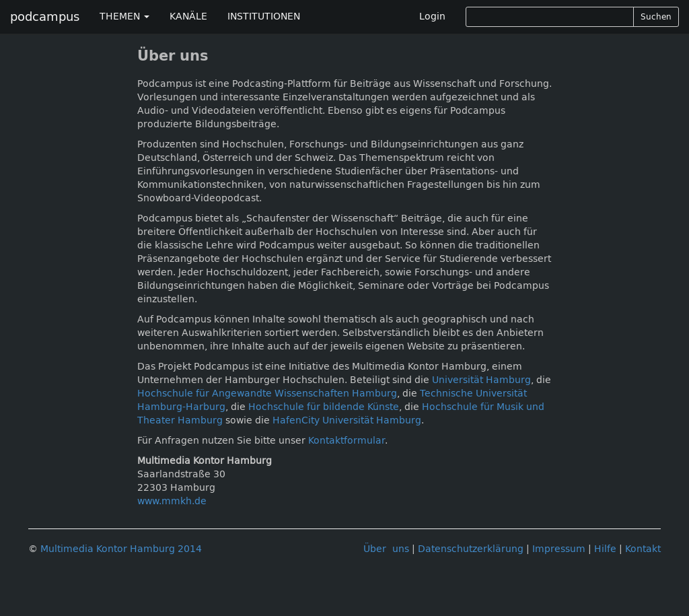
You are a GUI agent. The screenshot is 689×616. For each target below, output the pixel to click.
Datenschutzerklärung (471, 549)
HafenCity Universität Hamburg (347, 420)
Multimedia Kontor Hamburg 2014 (121, 549)
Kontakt (643, 549)
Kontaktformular (347, 441)
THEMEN (124, 16)
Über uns (386, 549)
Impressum (559, 549)
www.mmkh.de (172, 501)
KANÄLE (188, 16)
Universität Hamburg (481, 380)
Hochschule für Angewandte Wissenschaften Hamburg (267, 393)
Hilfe (605, 549)
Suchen (656, 17)
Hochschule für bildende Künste (324, 407)
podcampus (45, 17)
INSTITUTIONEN (264, 16)
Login (432, 16)
